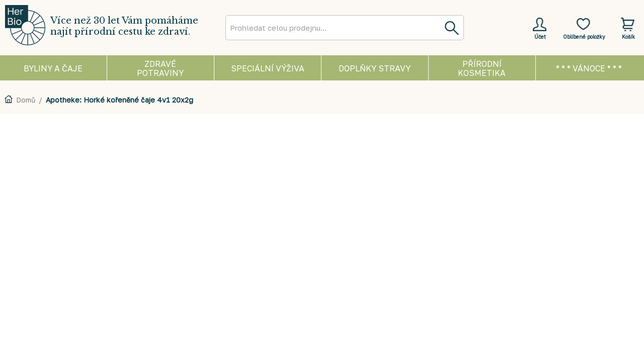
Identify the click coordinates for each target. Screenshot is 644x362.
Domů (26, 100)
